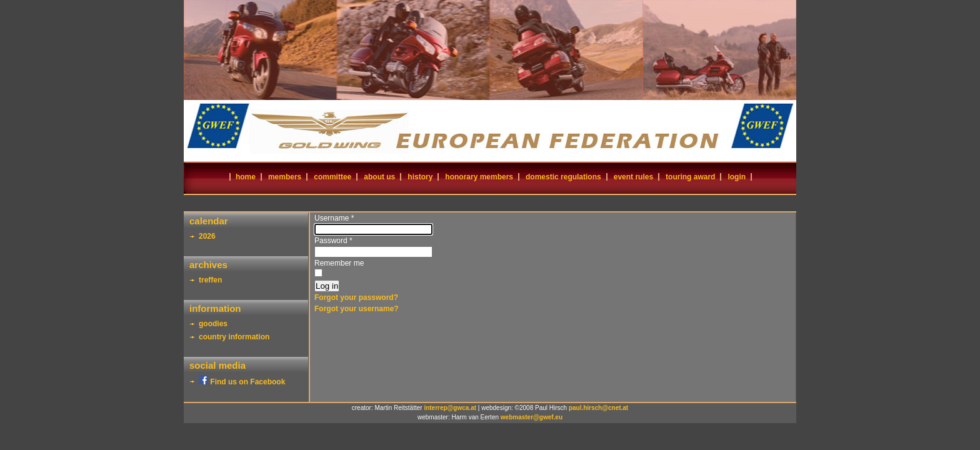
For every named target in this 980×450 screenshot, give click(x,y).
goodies (213, 324)
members (285, 177)
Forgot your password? (356, 297)
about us (379, 177)
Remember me (339, 263)
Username (334, 218)
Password (333, 241)
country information (234, 337)
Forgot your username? (357, 309)
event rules (633, 177)
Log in (327, 286)
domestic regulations (563, 177)
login (737, 177)
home (246, 177)
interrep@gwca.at (450, 408)
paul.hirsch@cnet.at (598, 408)
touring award (690, 177)
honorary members (479, 177)
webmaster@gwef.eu (532, 417)
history (420, 177)
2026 (207, 236)
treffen (210, 280)
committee (332, 177)
